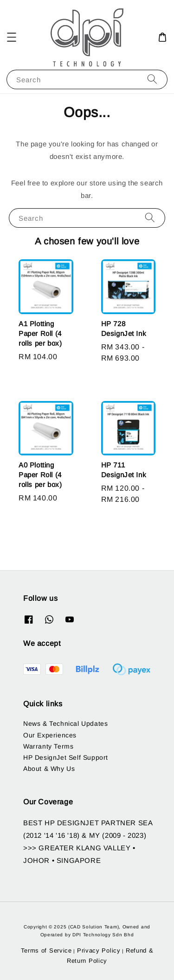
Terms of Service (46, 950)
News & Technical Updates (65, 723)
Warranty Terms (48, 746)
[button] (12, 37)
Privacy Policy (99, 950)
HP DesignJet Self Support (66, 757)
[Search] (152, 79)
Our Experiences (50, 735)
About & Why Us (49, 769)
